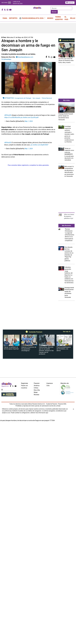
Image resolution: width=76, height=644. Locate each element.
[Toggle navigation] (9, 3)
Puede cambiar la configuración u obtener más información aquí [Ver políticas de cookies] (29, 413)
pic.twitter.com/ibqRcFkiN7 (39, 145)
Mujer (36, 392)
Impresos (50, 383)
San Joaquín (37, 98)
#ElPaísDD (8, 115)
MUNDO (50, 18)
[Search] (61, 8)
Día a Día (37, 390)
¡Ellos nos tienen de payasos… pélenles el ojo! (69, 216)
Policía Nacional (47, 98)
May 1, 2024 (29, 121)
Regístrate (25, 383)
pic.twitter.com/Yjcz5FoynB (30, 117)
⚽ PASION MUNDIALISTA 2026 (32, 18)
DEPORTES (13, 18)
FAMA (5, 18)
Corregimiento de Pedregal (23, 98)
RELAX (73, 18)
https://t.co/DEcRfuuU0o (12, 117)
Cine (48, 386)
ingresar (70, 3)
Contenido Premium (67, 41)
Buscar (54, 12)
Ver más (67, 332)
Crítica (36, 388)
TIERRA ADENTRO (59, 18)
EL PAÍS (66, 18)
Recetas (37, 395)
